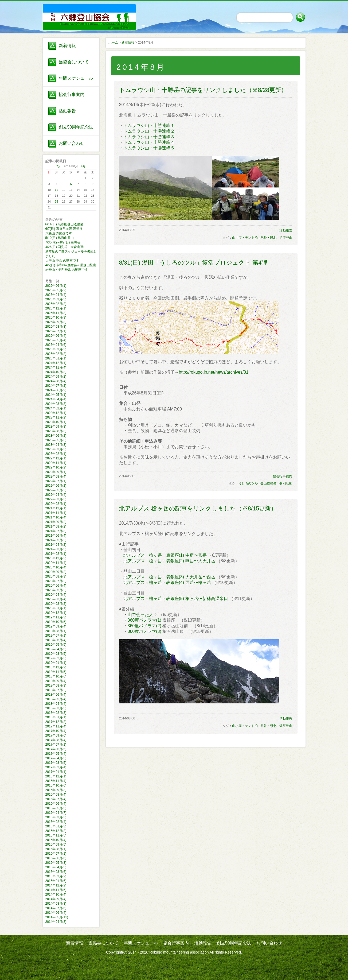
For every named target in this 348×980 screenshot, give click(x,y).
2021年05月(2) (56, 540)
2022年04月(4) (56, 495)
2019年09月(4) (56, 626)
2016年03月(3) (56, 817)
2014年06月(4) (56, 913)
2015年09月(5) (56, 845)
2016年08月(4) (56, 795)
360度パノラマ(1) (144, 620)
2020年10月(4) (56, 567)
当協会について (74, 62)
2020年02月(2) (56, 604)
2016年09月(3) (56, 790)
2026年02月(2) (56, 304)
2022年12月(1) (56, 458)
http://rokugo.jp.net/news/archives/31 (214, 372)
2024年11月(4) (56, 367)
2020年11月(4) (56, 563)
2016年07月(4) (56, 799)
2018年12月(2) (56, 667)
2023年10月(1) (56, 422)
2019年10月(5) (56, 622)
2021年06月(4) (56, 536)
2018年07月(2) (56, 690)
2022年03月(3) (56, 499)
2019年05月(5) (56, 645)
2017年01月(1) (56, 772)
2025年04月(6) (56, 345)
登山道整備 (268, 483)
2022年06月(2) (56, 486)
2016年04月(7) (56, 813)
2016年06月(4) (56, 804)
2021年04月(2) (56, 545)
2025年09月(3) (56, 322)
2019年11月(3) (56, 617)
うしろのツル (248, 483)
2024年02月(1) (56, 408)
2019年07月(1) (56, 636)
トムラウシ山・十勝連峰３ (149, 137)
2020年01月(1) (56, 608)
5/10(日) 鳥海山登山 (60, 238)
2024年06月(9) (56, 390)
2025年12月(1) (56, 308)
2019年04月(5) (56, 649)
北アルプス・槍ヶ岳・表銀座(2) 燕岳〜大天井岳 (169, 561)
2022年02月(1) (56, 504)
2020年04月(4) (56, 595)
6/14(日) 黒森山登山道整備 (64, 224)
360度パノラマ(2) (144, 626)
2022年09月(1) (56, 472)
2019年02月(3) (56, 658)
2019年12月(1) (56, 613)
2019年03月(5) (56, 654)
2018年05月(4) (56, 699)
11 (56, 190)
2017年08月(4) (56, 740)
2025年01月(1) (56, 358)
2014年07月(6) (56, 908)
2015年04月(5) (56, 867)
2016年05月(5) (56, 808)
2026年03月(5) (56, 299)
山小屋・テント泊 (245, 238)
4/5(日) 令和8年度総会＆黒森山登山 (71, 265)
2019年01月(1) (56, 663)
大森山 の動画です (59, 233)
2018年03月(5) (56, 708)
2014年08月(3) (56, 904)
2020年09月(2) (56, 572)
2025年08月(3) (56, 327)
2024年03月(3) (56, 404)
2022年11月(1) (56, 463)
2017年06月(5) (56, 749)
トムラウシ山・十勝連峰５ (149, 148)
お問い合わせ (72, 143)
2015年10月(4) (56, 840)
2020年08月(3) (56, 576)
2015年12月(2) (56, 831)
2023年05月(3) (56, 440)
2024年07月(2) (56, 386)
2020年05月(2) (56, 590)
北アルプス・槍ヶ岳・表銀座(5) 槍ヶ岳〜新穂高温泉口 (176, 599)
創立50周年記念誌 (76, 127)
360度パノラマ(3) (144, 631)
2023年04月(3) (56, 445)
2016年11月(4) (56, 781)
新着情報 (67, 46)
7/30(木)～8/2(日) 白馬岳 (63, 242)
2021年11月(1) (56, 513)
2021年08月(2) (56, 526)
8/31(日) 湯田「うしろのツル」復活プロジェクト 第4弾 (193, 263)
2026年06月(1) (56, 286)
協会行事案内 (72, 94)
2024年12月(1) (56, 363)
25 (56, 202)
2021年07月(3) (56, 531)
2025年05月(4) (56, 340)
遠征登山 (286, 238)
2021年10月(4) (56, 517)
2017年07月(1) (56, 745)
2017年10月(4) (56, 731)
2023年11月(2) (56, 417)
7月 (59, 166)
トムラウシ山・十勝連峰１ (149, 125)
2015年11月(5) (56, 835)
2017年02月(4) (56, 767)
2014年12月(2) (56, 885)
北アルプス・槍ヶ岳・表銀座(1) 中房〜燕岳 (165, 555)
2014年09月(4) (56, 899)
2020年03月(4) (56, 599)
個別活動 (286, 483)
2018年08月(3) (56, 685)
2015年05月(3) (56, 863)
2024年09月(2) (56, 377)
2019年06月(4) (56, 640)
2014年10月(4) (56, 894)
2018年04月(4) (56, 704)
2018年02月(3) (56, 713)
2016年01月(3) (56, 826)
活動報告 (67, 111)
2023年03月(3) (56, 449)
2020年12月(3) (56, 558)
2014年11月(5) (56, 890)
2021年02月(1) (56, 554)
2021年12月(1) (56, 508)
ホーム (113, 42)
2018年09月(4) (56, 681)
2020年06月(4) (56, 586)
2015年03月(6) (56, 872)
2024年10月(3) (56, 372)
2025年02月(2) (56, 354)
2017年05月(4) (56, 754)
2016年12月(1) (56, 776)
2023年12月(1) (56, 413)
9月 (83, 166)
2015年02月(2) (56, 876)
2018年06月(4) (56, 695)
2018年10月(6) (56, 676)
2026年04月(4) (56, 295)
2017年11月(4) (56, 726)
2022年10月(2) (56, 467)
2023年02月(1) (56, 454)
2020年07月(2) (56, 581)
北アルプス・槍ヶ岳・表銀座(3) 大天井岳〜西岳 (169, 577)
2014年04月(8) (56, 922)
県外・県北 (268, 238)
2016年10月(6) (56, 785)
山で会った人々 (143, 615)
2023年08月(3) (56, 431)
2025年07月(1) (56, 331)
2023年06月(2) (56, 436)
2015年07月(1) (56, 854)
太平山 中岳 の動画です (62, 261)
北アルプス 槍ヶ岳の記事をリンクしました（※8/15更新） (198, 508)
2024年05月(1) (56, 395)
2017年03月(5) (56, 763)
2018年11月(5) (56, 672)
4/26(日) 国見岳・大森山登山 (66, 247)
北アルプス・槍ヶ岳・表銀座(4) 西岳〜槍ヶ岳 (167, 582)
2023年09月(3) (56, 427)
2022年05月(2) (56, 490)
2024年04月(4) (56, 399)
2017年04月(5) (56, 758)
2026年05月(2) (56, 290)
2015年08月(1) (56, 849)
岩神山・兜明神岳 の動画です (67, 270)
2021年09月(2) (56, 522)
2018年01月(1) (56, 717)
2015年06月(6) (56, 858)
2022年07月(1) (56, 481)
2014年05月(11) (57, 917)
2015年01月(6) (56, 881)
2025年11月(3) (56, 313)
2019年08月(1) (56, 631)
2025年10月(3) (56, 317)
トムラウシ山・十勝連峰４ (149, 142)
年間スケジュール (76, 78)
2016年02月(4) (56, 822)
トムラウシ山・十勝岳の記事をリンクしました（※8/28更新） (203, 90)
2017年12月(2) (56, 722)
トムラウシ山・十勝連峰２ (149, 131)
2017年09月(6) (56, 735)
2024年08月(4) (56, 381)
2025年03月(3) (56, 349)
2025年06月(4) (56, 336)
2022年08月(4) (56, 477)
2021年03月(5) (56, 549)
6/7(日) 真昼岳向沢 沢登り (64, 229)
